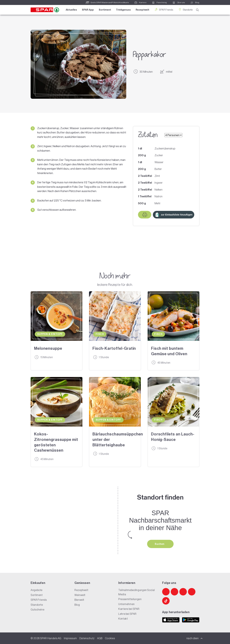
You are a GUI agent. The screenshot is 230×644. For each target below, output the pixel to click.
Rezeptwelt (142, 10)
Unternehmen (126, 604)
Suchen (160, 544)
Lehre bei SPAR (127, 614)
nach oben (195, 638)
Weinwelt (80, 595)
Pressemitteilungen (130, 599)
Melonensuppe (48, 348)
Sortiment (105, 10)
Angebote (37, 590)
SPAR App (88, 10)
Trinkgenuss (123, 10)
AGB (100, 638)
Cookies (110, 638)
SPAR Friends (164, 10)
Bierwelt (79, 600)
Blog (77, 605)
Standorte (185, 10)
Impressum (70, 638)
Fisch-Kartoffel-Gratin (114, 348)
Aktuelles (71, 10)
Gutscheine (37, 609)
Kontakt (123, 619)
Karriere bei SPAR (129, 609)
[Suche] (197, 10)
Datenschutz (87, 638)
